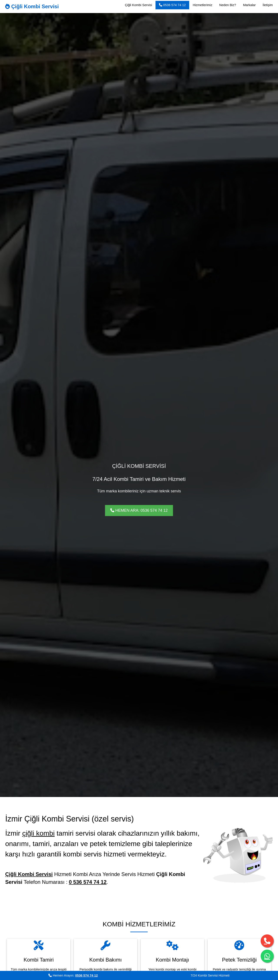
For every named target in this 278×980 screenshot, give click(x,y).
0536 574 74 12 (172, 5)
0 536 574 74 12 (88, 882)
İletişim (268, 5)
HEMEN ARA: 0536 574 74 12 (139, 510)
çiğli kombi (38, 833)
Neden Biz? (228, 5)
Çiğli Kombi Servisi (32, 6)
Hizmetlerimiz (202, 5)
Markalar (249, 5)
